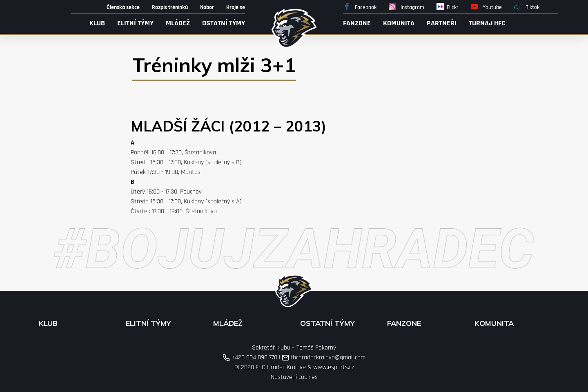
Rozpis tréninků (170, 7)
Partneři (442, 23)
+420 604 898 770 (250, 357)
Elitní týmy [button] (135, 23)
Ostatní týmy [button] (224, 23)
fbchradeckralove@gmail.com (324, 357)
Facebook (360, 7)
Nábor (207, 7)
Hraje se (236, 7)
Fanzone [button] (357, 23)
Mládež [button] (178, 23)
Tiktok (527, 7)
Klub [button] (97, 23)
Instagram (406, 7)
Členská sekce (123, 7)
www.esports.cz (334, 367)
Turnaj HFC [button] (487, 23)
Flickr (448, 7)
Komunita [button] (399, 23)
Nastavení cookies (294, 377)
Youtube (486, 7)
